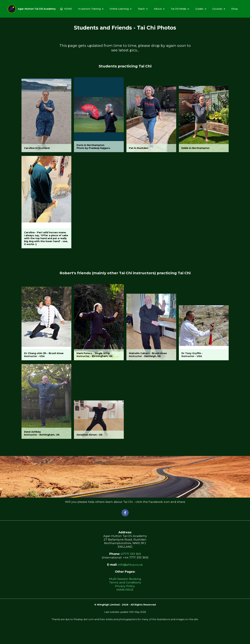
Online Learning (119, 9)
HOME (66, 9)
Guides (199, 9)
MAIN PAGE (125, 590)
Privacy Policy (125, 586)
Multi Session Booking (125, 579)
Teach (141, 9)
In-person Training (89, 9)
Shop (235, 9)
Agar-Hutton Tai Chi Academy (37, 9)
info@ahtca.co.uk (130, 565)
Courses (217, 9)
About (158, 9)
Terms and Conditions (125, 582)
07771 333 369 (131, 554)
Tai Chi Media (178, 9)
